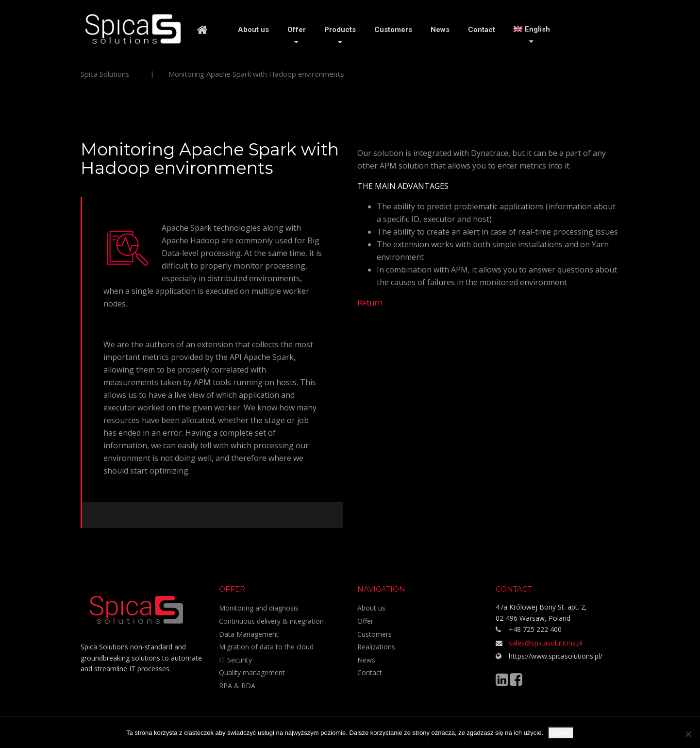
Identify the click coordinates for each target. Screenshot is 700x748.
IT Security (235, 660)
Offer (297, 30)
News (440, 30)
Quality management (252, 672)
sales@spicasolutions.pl (546, 643)
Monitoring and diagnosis (259, 608)
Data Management (249, 634)
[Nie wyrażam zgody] (688, 734)
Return (370, 303)
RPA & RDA (237, 686)
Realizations (376, 647)
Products (340, 30)
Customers (393, 30)
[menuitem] (532, 29)
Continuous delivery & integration (271, 621)
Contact (482, 30)
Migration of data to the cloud (266, 647)
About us (253, 30)
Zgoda (561, 733)
